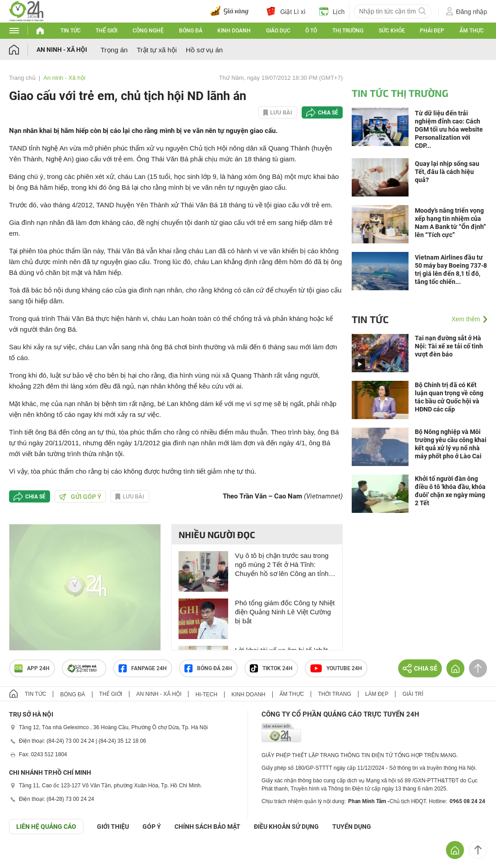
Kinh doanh (234, 31)
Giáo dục (278, 31)
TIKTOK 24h (271, 668)
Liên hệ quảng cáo (46, 827)
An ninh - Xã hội (62, 50)
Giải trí (413, 694)
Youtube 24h (336, 668)
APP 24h (32, 668)
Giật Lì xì (286, 11)
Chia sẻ (328, 113)
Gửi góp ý (80, 497)
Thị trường (348, 31)
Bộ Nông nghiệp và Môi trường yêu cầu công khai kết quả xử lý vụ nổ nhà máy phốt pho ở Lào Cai (451, 444)
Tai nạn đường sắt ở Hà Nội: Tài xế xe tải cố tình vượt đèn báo (449, 346)
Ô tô (311, 31)
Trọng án (114, 50)
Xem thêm (466, 319)
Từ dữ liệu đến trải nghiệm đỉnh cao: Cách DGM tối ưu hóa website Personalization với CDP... (449, 129)
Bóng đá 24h (208, 668)
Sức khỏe (392, 31)
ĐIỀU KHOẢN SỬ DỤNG (286, 827)
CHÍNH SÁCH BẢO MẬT (207, 827)
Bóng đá (191, 31)
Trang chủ (22, 78)
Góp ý (152, 827)
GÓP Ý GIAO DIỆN (27, 856)
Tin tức (71, 31)
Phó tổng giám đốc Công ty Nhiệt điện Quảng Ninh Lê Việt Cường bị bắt (285, 612)
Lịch (332, 11)
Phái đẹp (432, 31)
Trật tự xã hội (157, 50)
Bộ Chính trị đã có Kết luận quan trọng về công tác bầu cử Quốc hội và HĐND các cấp (449, 397)
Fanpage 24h (143, 668)
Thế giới (106, 31)
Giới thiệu (113, 827)
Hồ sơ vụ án (204, 50)
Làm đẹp (377, 694)
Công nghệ (148, 31)
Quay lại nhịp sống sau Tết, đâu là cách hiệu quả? (447, 172)
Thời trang (334, 694)
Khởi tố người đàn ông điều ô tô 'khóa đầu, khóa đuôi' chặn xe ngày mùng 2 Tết (450, 491)
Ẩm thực (472, 31)
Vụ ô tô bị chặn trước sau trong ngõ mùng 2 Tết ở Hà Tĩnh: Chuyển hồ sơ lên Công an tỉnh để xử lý (282, 565)
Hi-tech (206, 694)
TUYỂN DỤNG (352, 827)
